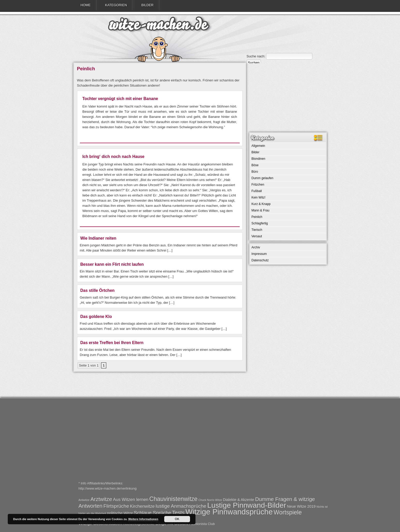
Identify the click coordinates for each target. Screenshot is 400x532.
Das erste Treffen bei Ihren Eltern (112, 343)
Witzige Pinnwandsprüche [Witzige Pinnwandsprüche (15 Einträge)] (229, 512)
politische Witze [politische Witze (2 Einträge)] (120, 513)
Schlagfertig (260, 223)
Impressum (259, 254)
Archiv (256, 247)
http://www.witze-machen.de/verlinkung (108, 488)
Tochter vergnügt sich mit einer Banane (120, 99)
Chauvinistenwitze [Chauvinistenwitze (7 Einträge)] (173, 499)
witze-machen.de (159, 26)
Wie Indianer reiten (98, 238)
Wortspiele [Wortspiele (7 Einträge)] (288, 512)
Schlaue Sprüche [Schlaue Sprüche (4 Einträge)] (153, 513)
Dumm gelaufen (263, 178)
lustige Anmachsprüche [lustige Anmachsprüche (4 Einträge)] (181, 506)
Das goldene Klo (96, 317)
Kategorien (116, 5)
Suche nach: (256, 56)
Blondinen (258, 159)
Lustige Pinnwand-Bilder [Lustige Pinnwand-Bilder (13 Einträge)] (247, 505)
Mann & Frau (261, 210)
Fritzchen (258, 185)
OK (177, 519)
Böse (255, 165)
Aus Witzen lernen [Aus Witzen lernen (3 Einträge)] (131, 500)
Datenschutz (260, 260)
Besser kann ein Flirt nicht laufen (112, 264)
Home (86, 5)
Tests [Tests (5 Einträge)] (178, 512)
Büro (255, 172)
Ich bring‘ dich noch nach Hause (114, 157)
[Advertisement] (288, 97)
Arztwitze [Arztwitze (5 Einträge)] (101, 499)
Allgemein (258, 146)
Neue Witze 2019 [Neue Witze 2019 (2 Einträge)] (301, 506)
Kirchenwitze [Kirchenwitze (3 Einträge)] (142, 506)
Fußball (257, 191)
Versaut (257, 236)
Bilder (148, 5)
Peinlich (257, 217)
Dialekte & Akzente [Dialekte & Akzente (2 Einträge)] (239, 500)
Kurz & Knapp (261, 204)
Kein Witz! (259, 197)
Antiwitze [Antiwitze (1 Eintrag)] (84, 500)
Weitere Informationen (143, 519)
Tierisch (257, 230)
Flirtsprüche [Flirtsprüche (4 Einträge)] (116, 506)
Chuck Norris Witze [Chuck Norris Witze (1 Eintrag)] (210, 500)
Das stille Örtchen (98, 290)
